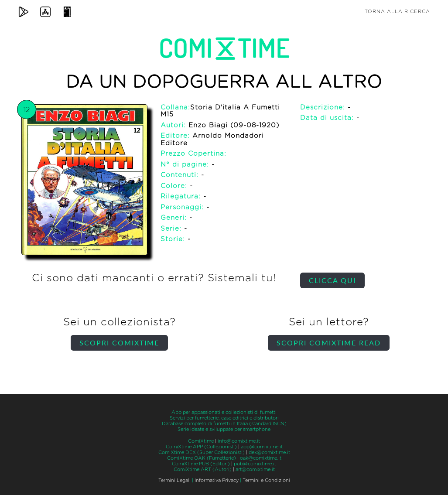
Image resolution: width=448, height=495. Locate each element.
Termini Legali (174, 480)
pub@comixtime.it (255, 464)
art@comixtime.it (255, 469)
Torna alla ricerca (397, 12)
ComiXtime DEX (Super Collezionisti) (202, 452)
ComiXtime (201, 441)
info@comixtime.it (239, 441)
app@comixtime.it (262, 447)
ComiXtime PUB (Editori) (201, 464)
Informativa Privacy (217, 480)
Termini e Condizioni (266, 480)
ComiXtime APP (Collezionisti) (201, 447)
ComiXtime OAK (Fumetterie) (202, 458)
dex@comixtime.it (269, 452)
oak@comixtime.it (261, 458)
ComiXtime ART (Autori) (203, 469)
